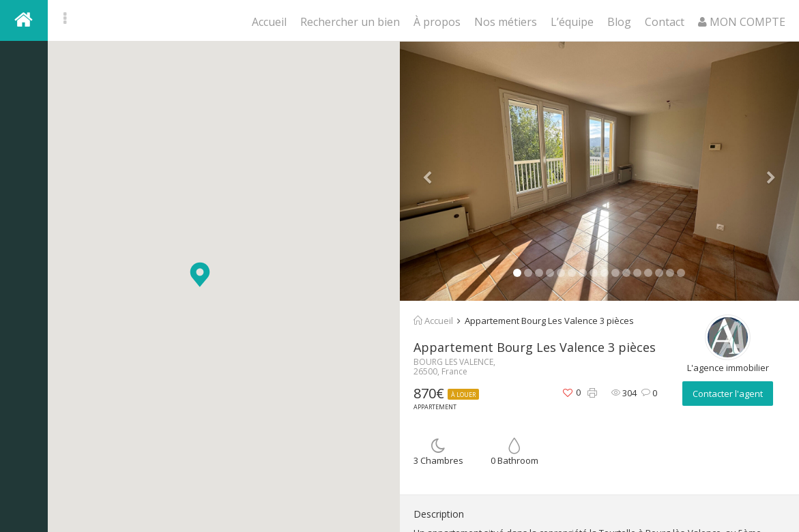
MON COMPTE (742, 22)
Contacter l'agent (728, 394)
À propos (437, 22)
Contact (665, 22)
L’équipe (572, 22)
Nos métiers (506, 22)
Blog (619, 22)
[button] (200, 275)
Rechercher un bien (350, 22)
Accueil (269, 22)
